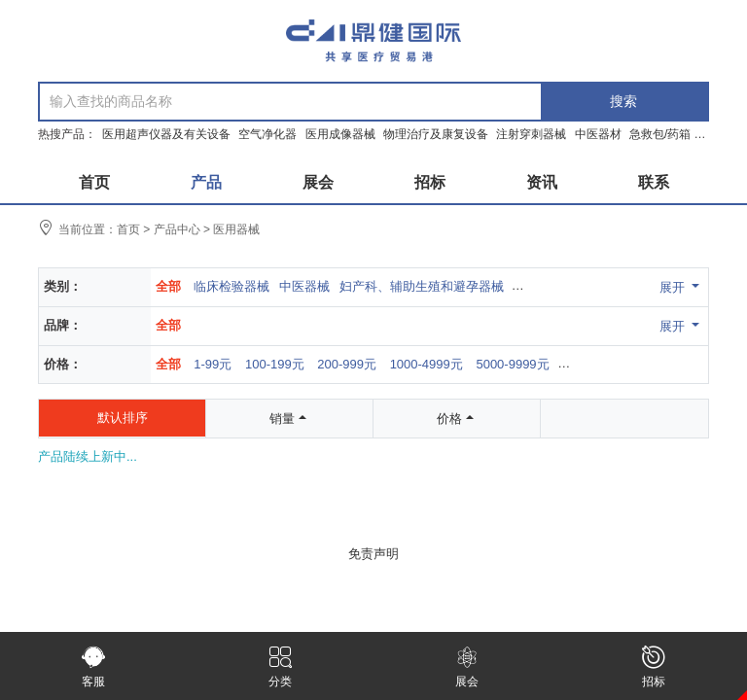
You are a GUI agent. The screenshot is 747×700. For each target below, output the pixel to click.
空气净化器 (269, 134)
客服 (93, 666)
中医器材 (600, 134)
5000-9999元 (512, 364)
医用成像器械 (342, 134)
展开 (681, 286)
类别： (63, 286)
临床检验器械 (231, 286)
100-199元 (275, 364)
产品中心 (177, 229)
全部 (168, 286)
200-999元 (347, 364)
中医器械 (304, 286)
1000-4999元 (427, 364)
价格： (63, 364)
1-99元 (213, 364)
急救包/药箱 (662, 134)
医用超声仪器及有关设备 (168, 134)
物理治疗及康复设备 (437, 134)
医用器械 (236, 229)
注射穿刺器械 (533, 134)
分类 (280, 666)
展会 (467, 666)
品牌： (63, 325)
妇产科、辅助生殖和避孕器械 (422, 286)
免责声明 (373, 554)
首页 (128, 229)
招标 (654, 666)
